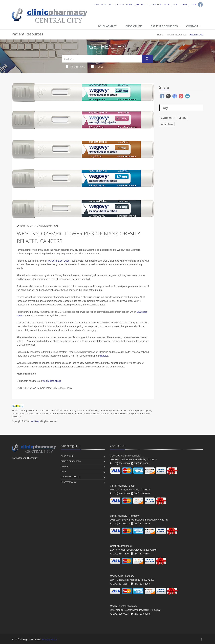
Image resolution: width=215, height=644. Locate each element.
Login (193, 5)
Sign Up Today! (180, 5)
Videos (97, 67)
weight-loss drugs (52, 381)
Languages (100, 5)
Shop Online (134, 26)
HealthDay (34, 421)
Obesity (182, 118)
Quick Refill (141, 5)
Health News (75, 67)
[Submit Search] (147, 59)
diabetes (104, 356)
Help (112, 5)
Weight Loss (167, 124)
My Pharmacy (108, 26)
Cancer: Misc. (168, 118)
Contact (192, 26)
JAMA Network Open (59, 261)
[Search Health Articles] (102, 59)
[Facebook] (200, 5)
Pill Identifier (124, 5)
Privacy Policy (69, 482)
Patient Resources (164, 26)
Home (160, 35)
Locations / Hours (160, 5)
